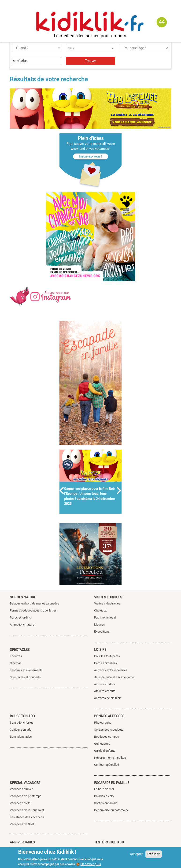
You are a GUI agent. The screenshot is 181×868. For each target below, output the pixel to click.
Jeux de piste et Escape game (114, 677)
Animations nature (22, 624)
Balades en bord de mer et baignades (35, 603)
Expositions (102, 632)
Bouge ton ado (22, 716)
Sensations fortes (22, 723)
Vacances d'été (20, 803)
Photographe (103, 723)
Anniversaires (22, 842)
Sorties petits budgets (109, 730)
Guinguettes (102, 744)
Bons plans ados (21, 737)
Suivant (119, 491)
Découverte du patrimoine (111, 810)
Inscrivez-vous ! (90, 156)
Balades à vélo (104, 796)
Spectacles (20, 650)
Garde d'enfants (105, 751)
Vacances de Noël (22, 824)
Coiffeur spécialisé (107, 765)
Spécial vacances (25, 783)
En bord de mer (104, 789)
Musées (100, 624)
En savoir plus (91, 864)
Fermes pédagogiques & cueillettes (33, 610)
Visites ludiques (108, 597)
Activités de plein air (108, 698)
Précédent (62, 491)
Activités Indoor (105, 684)
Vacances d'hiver (21, 789)
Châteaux (100, 610)
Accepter (136, 854)
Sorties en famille (106, 803)
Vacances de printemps (26, 796)
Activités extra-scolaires (111, 670)
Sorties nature (23, 597)
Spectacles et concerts (25, 677)
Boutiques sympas (107, 737)
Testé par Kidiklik (109, 842)
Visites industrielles (107, 603)
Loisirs (100, 650)
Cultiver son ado (21, 730)
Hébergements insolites (110, 758)
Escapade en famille (112, 783)
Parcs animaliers (105, 663)
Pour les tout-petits (107, 656)
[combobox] (90, 48)
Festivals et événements (26, 670)
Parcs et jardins (20, 617)
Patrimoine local (105, 617)
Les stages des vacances (27, 817)
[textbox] (90, 48)
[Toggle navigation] (14, 22)
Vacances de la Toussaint (27, 810)
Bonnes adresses (109, 716)
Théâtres (16, 656)
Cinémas (16, 663)
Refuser (154, 854)
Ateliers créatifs (105, 691)
